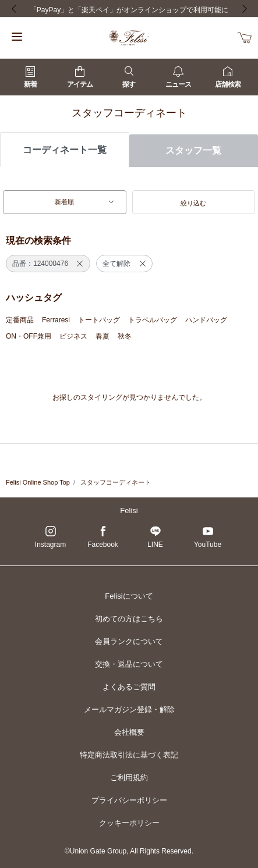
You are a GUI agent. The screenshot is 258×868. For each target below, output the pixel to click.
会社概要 (129, 732)
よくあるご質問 (129, 687)
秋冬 (125, 336)
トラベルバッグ (153, 320)
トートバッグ (99, 320)
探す (129, 77)
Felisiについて (129, 596)
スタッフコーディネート (116, 482)
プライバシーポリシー (129, 800)
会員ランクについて (129, 641)
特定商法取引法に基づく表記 (129, 755)
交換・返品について (129, 664)
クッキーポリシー (129, 823)
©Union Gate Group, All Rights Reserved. (129, 851)
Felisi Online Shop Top (38, 482)
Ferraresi (56, 320)
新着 (30, 77)
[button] (194, 202)
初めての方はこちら (129, 619)
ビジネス (73, 336)
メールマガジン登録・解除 (129, 709)
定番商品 (20, 320)
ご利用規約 (129, 778)
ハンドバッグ (206, 320)
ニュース (178, 77)
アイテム (80, 77)
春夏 (103, 336)
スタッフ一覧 (193, 150)
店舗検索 (228, 77)
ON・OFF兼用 (29, 336)
